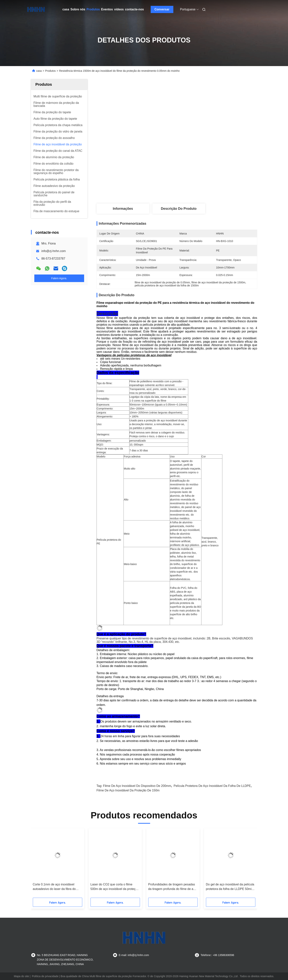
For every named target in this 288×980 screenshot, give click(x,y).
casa (66, 9)
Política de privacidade (45, 976)
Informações (123, 209)
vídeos (119, 9)
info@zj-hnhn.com (54, 251)
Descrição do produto (179, 209)
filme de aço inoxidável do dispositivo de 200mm (137, 786)
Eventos (107, 9)
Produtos (93, 9)
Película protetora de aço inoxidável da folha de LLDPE (212, 786)
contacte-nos (134, 9)
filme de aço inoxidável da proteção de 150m (128, 790)
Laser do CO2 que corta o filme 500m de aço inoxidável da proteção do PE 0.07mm (115, 887)
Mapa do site (22, 976)
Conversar (162, 9)
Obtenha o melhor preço (198, 191)
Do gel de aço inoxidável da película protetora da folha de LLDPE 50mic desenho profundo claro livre (230, 887)
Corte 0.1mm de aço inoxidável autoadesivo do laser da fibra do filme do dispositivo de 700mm (54, 887)
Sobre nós (78, 9)
